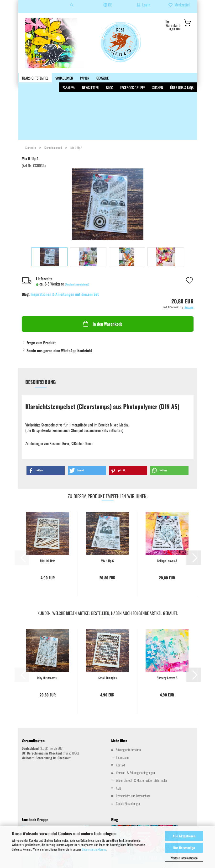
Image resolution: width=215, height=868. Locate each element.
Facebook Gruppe (133, 78)
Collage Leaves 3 (167, 517)
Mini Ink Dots (48, 517)
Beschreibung (41, 338)
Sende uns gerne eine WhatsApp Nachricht (59, 306)
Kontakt (121, 721)
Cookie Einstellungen (128, 759)
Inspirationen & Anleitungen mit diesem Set (65, 250)
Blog (110, 78)
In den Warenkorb (102, 279)
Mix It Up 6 (107, 517)
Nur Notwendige (184, 848)
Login (143, 5)
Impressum (122, 713)
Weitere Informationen (184, 858)
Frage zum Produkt (41, 298)
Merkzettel (179, 5)
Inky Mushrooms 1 (48, 634)
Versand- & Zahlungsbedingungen (135, 728)
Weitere (28, 78)
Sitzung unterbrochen (128, 705)
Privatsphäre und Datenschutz (133, 752)
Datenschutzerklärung (94, 849)
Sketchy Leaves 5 (167, 634)
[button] (46, 426)
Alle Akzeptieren (184, 836)
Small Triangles (107, 634)
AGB (118, 744)
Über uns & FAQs (182, 78)
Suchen (158, 78)
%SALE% (69, 78)
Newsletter (90, 78)
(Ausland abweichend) (77, 240)
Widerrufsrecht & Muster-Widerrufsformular (142, 736)
